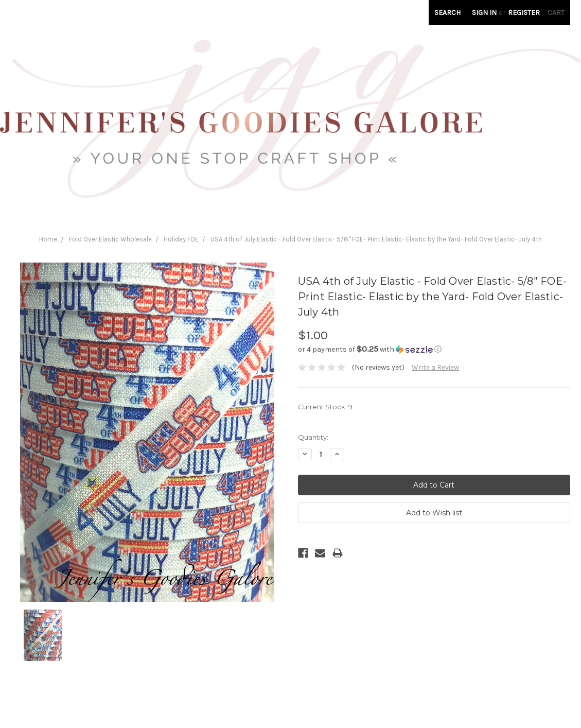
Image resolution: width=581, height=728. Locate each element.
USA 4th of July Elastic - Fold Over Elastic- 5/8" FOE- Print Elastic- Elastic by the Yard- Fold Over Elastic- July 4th (376, 239)
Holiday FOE (181, 239)
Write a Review (435, 367)
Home (48, 239)
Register (524, 13)
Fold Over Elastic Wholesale (110, 239)
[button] (434, 349)
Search (447, 13)
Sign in (484, 13)
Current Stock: (325, 407)
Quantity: (313, 437)
